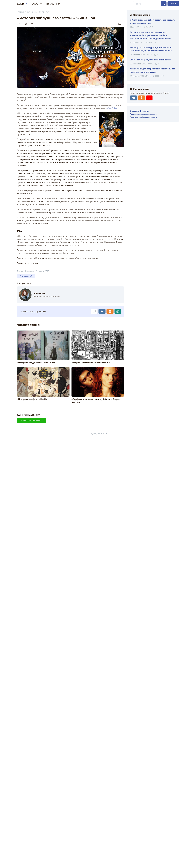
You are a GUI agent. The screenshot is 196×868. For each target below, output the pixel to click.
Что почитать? (44, 12)
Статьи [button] (36, 4)
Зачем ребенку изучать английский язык (150, 60)
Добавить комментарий (32, 420)
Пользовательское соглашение (143, 114)
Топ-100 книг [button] (53, 4)
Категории (31, 12)
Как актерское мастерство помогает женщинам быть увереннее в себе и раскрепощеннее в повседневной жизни (151, 35)
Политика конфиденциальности (144, 117)
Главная (20, 12)
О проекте (134, 111)
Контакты (144, 111)
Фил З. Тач (112, 108)
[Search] (147, 4)
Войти (173, 4)
